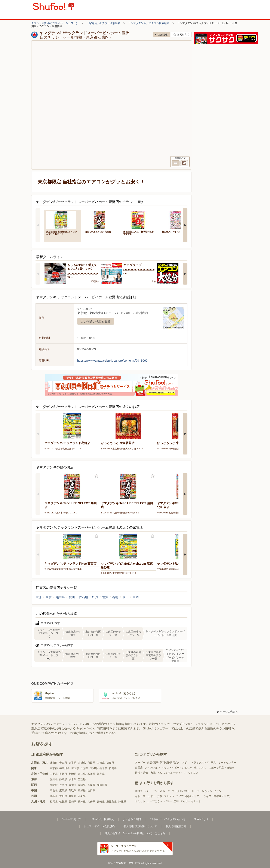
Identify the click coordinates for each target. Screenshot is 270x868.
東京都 (54, 768)
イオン (218, 791)
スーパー (140, 763)
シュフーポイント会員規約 (99, 826)
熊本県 (82, 802)
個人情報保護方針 (176, 826)
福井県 (101, 774)
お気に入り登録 (96, 476)
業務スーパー (143, 791)
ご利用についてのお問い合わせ (168, 819)
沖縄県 (122, 802)
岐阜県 (73, 779)
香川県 (63, 796)
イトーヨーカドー (145, 796)
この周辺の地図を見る (96, 321)
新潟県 (73, 774)
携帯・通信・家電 (145, 773)
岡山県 (54, 791)
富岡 (136, 597)
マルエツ (169, 796)
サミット (140, 801)
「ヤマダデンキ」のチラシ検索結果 (149, 23)
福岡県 (54, 802)
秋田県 (91, 763)
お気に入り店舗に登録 (181, 34)
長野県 (63, 774)
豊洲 (39, 597)
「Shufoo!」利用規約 (102, 819)
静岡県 (63, 779)
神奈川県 (64, 768)
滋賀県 (82, 785)
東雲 (49, 597)
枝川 (72, 597)
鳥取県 (73, 791)
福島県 (110, 763)
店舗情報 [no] (162, 34)
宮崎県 (101, 802)
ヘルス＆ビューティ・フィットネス (178, 773)
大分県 (91, 802)
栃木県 (103, 768)
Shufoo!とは (201, 819)
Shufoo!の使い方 (71, 819)
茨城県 (94, 768)
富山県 (82, 774)
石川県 (91, 774)
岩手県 (73, 763)
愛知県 (54, 779)
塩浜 (105, 597)
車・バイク (200, 768)
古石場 (83, 597)
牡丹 (95, 597)
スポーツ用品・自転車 (221, 768)
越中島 (60, 597)
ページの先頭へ (227, 712)
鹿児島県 (111, 802)
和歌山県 (102, 785)
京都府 (73, 785)
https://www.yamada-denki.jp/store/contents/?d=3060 (112, 361)
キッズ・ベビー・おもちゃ (177, 768)
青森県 (63, 763)
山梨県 (54, 774)
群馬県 (113, 768)
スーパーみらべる (202, 791)
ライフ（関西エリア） (189, 796)
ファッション (152, 768)
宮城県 (82, 763)
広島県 (63, 791)
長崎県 (73, 802)
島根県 (82, 791)
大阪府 (54, 785)
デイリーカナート (191, 801)
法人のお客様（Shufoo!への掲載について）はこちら (135, 833)
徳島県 (54, 796)
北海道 (54, 763)
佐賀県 (63, 802)
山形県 (101, 763)
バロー (168, 801)
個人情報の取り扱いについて (140, 826)
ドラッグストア (200, 763)
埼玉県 (75, 768)
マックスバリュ (181, 791)
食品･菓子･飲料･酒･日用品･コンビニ (168, 763)
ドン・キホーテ (161, 791)
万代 (160, 796)
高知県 (82, 796)
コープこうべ (155, 801)
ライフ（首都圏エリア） (218, 796)
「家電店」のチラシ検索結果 (103, 23)
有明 (115, 597)
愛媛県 (73, 796)
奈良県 (91, 785)
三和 (176, 801)
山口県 (91, 791)
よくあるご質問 (132, 819)
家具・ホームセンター (224, 763)
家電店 (139, 768)
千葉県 (85, 768)
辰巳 (126, 597)
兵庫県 (63, 785)
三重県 (82, 779)
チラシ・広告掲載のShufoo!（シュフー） (55, 23)
